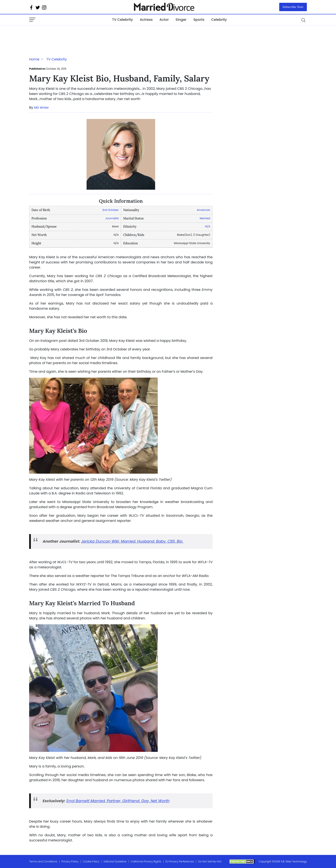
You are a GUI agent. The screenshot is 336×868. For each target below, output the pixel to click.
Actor (164, 20)
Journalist (112, 218)
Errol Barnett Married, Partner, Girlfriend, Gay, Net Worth (118, 801)
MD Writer (41, 108)
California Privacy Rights (146, 861)
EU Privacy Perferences (180, 861)
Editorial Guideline (115, 861)
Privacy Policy (70, 861)
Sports (199, 20)
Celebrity (219, 20)
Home (34, 59)
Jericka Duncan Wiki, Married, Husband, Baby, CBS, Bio (132, 541)
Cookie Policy (91, 861)
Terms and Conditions (43, 861)
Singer (181, 20)
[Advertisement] (63, 34)
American (204, 210)
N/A (208, 226)
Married (205, 218)
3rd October (111, 210)
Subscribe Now (293, 7)
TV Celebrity (122, 20)
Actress (146, 20)
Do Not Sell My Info (210, 861)
